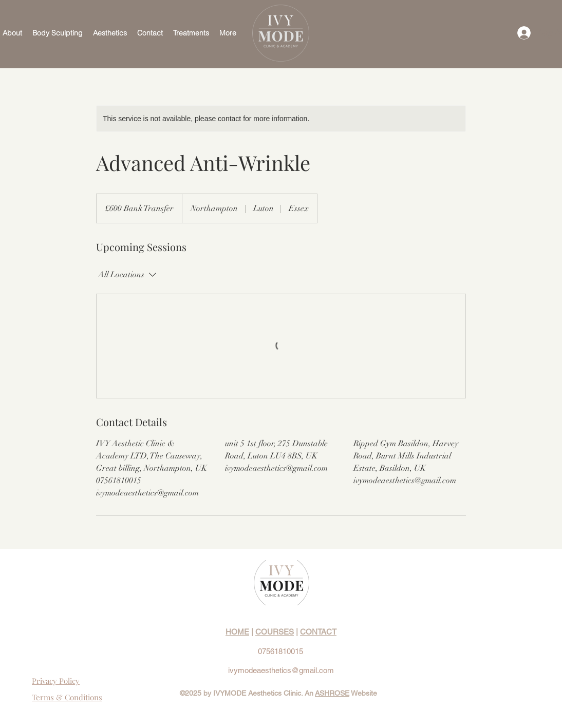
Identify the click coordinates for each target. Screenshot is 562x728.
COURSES (275, 632)
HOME (237, 632)
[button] (58, 33)
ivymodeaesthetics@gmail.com (281, 670)
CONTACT (318, 632)
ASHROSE (332, 693)
